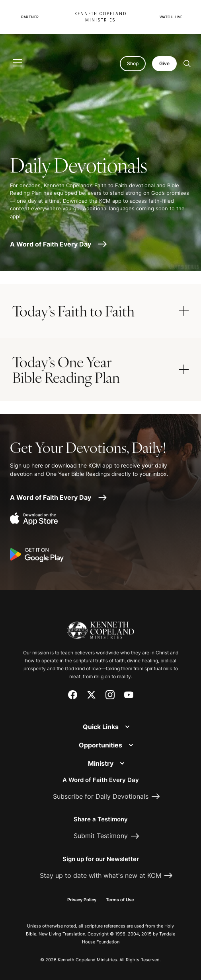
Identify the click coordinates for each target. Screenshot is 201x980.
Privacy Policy (82, 900)
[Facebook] (73, 695)
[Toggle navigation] (18, 63)
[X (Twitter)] (91, 695)
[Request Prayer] (162, 571)
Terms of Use (120, 900)
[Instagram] (110, 695)
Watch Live (171, 17)
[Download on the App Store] (37, 519)
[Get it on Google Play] (37, 556)
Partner (30, 17)
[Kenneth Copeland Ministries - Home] (100, 626)
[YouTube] (129, 695)
